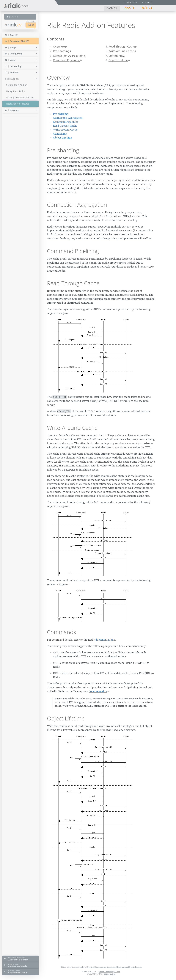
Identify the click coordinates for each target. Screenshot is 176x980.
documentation (104, 640)
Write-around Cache (65, 130)
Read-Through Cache (122, 46)
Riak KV (112, 8)
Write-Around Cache (121, 51)
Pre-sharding (61, 51)
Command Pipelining (66, 60)
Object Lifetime (118, 60)
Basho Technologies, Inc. (110, 972)
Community (131, 2)
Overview (59, 46)
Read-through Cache (65, 126)
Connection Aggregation (68, 56)
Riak (13, 25)
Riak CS (147, 8)
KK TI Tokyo (110, 974)
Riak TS (129, 8)
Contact (147, 2)
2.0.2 (31, 25)
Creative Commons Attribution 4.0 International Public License (114, 967)
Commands (116, 56)
